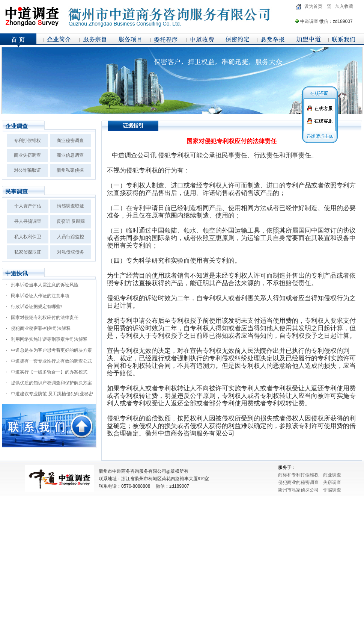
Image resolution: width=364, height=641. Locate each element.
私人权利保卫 (28, 237)
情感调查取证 (71, 206)
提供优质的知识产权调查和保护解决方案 (51, 383)
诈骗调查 (332, 490)
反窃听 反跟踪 (71, 221)
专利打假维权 (27, 141)
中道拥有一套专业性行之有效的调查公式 (51, 361)
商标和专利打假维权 (298, 475)
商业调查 (332, 475)
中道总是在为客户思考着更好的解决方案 (51, 350)
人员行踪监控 (71, 237)
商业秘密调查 (70, 141)
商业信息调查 (70, 155)
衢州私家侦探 (70, 170)
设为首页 (313, 6)
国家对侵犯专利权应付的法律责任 (45, 317)
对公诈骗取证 (27, 170)
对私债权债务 (71, 252)
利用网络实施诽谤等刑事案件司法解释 (49, 339)
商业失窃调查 (27, 155)
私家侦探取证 (28, 252)
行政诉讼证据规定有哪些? (37, 307)
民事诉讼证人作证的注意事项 (40, 296)
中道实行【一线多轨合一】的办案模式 (49, 372)
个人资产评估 (28, 206)
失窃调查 (332, 482)
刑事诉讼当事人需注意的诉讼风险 (45, 285)
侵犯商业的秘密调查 (298, 482)
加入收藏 (344, 6)
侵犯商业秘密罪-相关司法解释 (41, 328)
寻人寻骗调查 (28, 221)
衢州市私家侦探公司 (298, 490)
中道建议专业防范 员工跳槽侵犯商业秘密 (52, 394)
